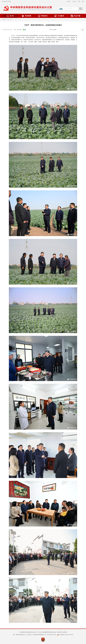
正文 (11, 20)
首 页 (10, 16)
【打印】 (51, 30)
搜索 (80, 9)
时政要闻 (26, 16)
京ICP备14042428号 (51, 635)
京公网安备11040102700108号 (65, 635)
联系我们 (65, 632)
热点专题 (76, 16)
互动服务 (59, 16)
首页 (8, 20)
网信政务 (43, 16)
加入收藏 (74, 1)
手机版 (79, 1)
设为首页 (69, 1)
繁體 (83, 1)
